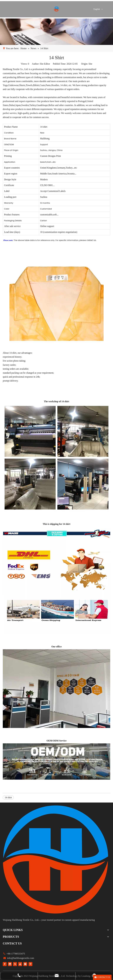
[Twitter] (15, 964)
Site (90, 64)
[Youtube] (20, 964)
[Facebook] (5, 964)
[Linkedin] (10, 964)
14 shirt (8, 797)
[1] (56, 32)
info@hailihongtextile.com (20, 958)
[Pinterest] (30, 964)
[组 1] (56, 859)
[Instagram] (25, 964)
